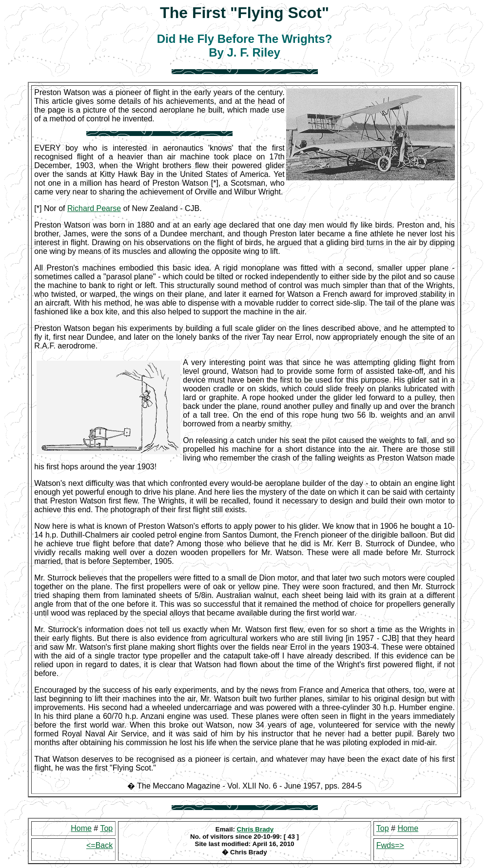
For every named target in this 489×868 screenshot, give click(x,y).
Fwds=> (390, 845)
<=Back (99, 845)
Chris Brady (255, 829)
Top (106, 828)
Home (81, 828)
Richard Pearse (94, 208)
